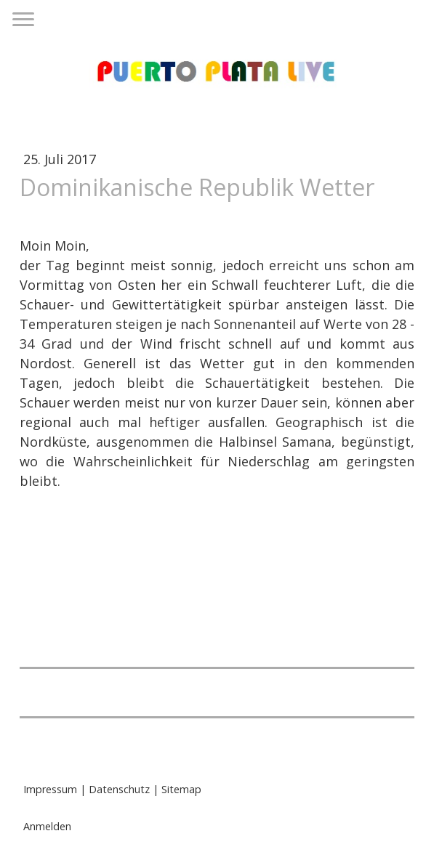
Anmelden (47, 826)
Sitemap (181, 789)
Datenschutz (119, 789)
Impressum (50, 789)
